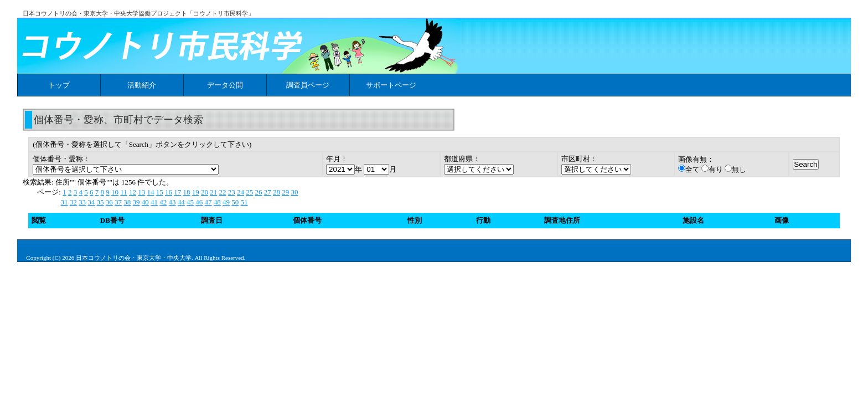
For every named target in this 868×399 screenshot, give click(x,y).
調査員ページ (308, 85)
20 (205, 192)
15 (160, 192)
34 (91, 202)
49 (226, 202)
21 (213, 192)
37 (118, 202)
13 (141, 192)
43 (172, 202)
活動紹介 (142, 85)
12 (133, 192)
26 (259, 192)
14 (151, 192)
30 (295, 192)
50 (235, 202)
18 (187, 192)
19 (196, 192)
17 (177, 192)
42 (163, 202)
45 (190, 202)
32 (73, 202)
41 (154, 202)
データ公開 (225, 85)
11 (124, 192)
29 (285, 192)
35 (100, 202)
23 (232, 192)
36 (109, 202)
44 (181, 202)
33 (82, 202)
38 (127, 202)
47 (208, 202)
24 (241, 192)
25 (249, 192)
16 (169, 192)
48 (217, 202)
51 (244, 202)
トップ (59, 85)
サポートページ (391, 85)
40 (145, 202)
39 (136, 202)
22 (223, 192)
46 (199, 202)
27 (268, 192)
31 (64, 202)
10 (115, 192)
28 (277, 192)
